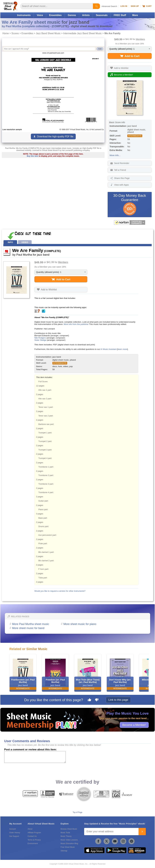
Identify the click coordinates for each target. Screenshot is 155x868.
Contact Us (32, 836)
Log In (124, 6)
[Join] (142, 832)
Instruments (24, 15)
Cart (147, 6)
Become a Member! (134, 725)
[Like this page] (89, 700)
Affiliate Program (34, 833)
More (135, 15)
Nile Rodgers (40, 338)
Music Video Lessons (69, 840)
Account (12, 829)
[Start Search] (96, 6)
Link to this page (118, 700)
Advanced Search (109, 6)
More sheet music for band (28, 628)
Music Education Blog (69, 843)
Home (6, 33)
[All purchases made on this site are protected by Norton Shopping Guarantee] (130, 222)
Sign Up (135, 6)
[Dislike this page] (97, 700)
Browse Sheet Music (69, 829)
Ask (100, 49)
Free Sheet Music (68, 847)
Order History (15, 833)
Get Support (14, 836)
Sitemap (64, 851)
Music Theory (66, 836)
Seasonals (102, 15)
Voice (40, 15)
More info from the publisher (76, 324)
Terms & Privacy (34, 840)
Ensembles (55, 15)
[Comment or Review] (35, 757)
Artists (86, 15)
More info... (115, 155)
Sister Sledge (40, 340)
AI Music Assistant (108, 349)
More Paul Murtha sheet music (31, 624)
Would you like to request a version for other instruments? (60, 591)
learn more (123, 349)
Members (140, 39)
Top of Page (77, 812)
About (30, 829)
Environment (33, 843)
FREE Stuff (120, 15)
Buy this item (32, 156)
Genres (72, 15)
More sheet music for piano (80, 624)
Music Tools (65, 833)
